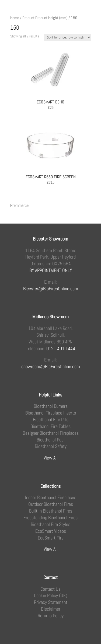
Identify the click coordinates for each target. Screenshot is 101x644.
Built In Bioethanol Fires (51, 511)
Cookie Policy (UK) (51, 596)
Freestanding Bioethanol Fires (50, 518)
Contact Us (50, 589)
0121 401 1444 (61, 349)
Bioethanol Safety (51, 446)
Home (15, 18)
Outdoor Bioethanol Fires (51, 504)
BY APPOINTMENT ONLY (51, 270)
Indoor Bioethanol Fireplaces (51, 497)
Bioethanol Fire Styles (50, 524)
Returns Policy (51, 616)
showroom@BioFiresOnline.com (51, 367)
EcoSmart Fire (51, 538)
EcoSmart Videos (51, 531)
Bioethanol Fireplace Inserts (51, 413)
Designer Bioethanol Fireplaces (51, 433)
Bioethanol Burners (51, 406)
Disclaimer (51, 609)
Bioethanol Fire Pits (51, 420)
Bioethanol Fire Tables (50, 426)
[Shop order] (67, 37)
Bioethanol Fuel (51, 440)
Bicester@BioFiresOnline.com (51, 289)
